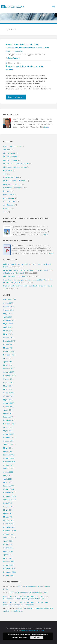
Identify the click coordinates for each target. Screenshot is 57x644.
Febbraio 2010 (9, 520)
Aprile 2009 (8, 555)
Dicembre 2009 (9, 527)
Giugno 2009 (8, 548)
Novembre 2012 (9, 438)
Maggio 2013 (8, 431)
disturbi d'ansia (9, 153)
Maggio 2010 (8, 510)
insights (23, 66)
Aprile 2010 (8, 513)
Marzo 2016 (8, 389)
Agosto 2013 (8, 427)
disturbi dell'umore (11, 160)
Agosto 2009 (8, 541)
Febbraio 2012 (9, 455)
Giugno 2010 (8, 507)
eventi (10, 44)
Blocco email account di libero (15, 276)
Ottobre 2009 (8, 534)
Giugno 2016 (8, 382)
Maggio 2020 (8, 324)
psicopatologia (9, 198)
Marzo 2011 (8, 482)
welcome (9, 70)
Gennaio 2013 (9, 434)
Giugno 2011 (8, 472)
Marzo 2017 (8, 365)
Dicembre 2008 (9, 569)
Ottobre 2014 (8, 407)
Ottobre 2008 (8, 575)
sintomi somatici (9, 202)
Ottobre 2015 (8, 396)
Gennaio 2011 (9, 489)
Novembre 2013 (9, 424)
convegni (7, 150)
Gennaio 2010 (9, 524)
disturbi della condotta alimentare (16, 164)
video (5, 212)
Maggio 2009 (8, 551)
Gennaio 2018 (9, 351)
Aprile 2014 (8, 413)
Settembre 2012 (9, 444)
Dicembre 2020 (9, 320)
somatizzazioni (9, 205)
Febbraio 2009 (9, 562)
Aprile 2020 (8, 327)
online (41, 66)
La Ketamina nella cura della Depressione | (19, 602)
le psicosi (7, 191)
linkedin (30, 66)
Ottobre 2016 (8, 379)
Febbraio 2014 (9, 417)
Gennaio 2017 (9, 372)
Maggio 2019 (8, 334)
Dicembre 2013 (9, 420)
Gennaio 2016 (9, 393)
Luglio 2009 (7, 544)
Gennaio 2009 (9, 565)
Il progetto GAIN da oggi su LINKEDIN (26, 54)
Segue (47, 127)
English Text (8, 170)
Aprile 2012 (8, 451)
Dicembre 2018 (9, 341)
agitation (12, 66)
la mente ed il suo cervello (13, 188)
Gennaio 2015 (9, 403)
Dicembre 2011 (9, 462)
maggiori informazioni (20, 637)
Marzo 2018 (8, 348)
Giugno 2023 (8, 303)
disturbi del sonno (10, 157)
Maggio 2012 (8, 448)
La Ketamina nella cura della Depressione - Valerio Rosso (25, 596)
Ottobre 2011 (8, 465)
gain (18, 66)
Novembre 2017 (9, 355)
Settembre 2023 (9, 300)
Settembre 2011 (9, 469)
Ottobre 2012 (8, 441)
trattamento (8, 208)
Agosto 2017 (8, 358)
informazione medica (27, 48)
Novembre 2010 (9, 496)
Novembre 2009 (9, 531)
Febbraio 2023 (9, 307)
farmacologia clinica (21, 44)
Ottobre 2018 (8, 345)
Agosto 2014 (8, 410)
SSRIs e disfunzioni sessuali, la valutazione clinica (29, 593)
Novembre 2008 (9, 572)
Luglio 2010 (7, 503)
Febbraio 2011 (9, 486)
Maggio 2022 (8, 314)
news (36, 66)
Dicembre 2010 (9, 493)
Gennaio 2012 (9, 458)
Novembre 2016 (9, 376)
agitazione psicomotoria (12, 146)
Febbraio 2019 (9, 338)
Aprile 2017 (8, 362)
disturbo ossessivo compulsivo (15, 167)
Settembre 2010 (9, 500)
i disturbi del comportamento (14, 181)
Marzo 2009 (8, 558)
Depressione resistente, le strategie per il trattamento (24, 599)
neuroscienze (18, 51)
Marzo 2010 (8, 517)
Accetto (37, 637)
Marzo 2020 (8, 331)
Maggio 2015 (8, 400)
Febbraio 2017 (9, 369)
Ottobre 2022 (8, 310)
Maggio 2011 (8, 475)
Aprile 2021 (8, 317)
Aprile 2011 (8, 479)
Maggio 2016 (8, 386)
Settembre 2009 (9, 538)
